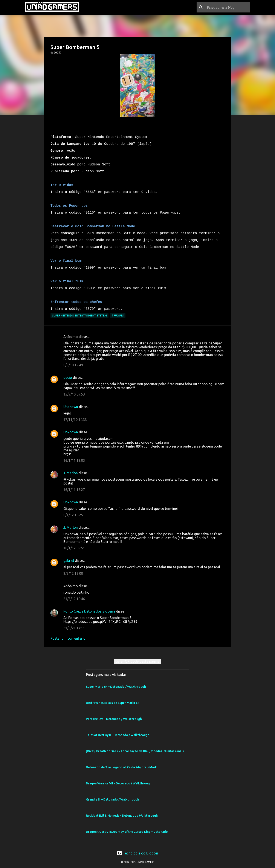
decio (68, 377)
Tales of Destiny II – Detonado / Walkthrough (118, 735)
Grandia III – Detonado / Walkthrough (112, 799)
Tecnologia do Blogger (138, 853)
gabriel (69, 561)
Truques (118, 316)
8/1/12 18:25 (73, 515)
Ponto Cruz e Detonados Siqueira (89, 611)
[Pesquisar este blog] (228, 7)
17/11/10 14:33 (75, 420)
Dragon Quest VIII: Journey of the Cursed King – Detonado (127, 832)
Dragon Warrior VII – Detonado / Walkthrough (119, 783)
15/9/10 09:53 (74, 394)
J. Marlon (71, 473)
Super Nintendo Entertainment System (79, 316)
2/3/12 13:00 (73, 573)
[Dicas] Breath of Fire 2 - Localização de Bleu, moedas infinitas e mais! (135, 751)
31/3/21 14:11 (74, 628)
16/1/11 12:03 (74, 460)
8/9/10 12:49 (73, 365)
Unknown (71, 407)
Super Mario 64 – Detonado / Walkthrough (116, 687)
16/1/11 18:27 (74, 490)
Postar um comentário (68, 638)
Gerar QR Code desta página (137, 661)
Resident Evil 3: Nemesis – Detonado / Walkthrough (122, 816)
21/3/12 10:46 (74, 599)
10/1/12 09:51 (74, 548)
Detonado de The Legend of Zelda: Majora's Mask (121, 767)
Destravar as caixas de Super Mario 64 (113, 703)
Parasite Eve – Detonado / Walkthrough (114, 719)
